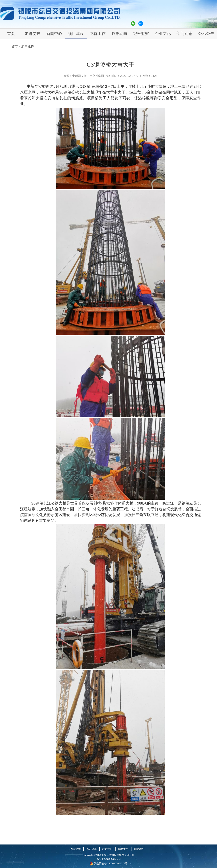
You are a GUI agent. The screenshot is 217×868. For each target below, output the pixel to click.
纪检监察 (141, 34)
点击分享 (92, 849)
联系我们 (107, 849)
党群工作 (98, 34)
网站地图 (139, 849)
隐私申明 (123, 849)
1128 (154, 76)
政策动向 (119, 34)
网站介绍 (76, 849)
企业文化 (163, 34)
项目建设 (76, 34)
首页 (11, 34)
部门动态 (184, 34)
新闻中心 (54, 34)
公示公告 (206, 34)
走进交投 (33, 34)
